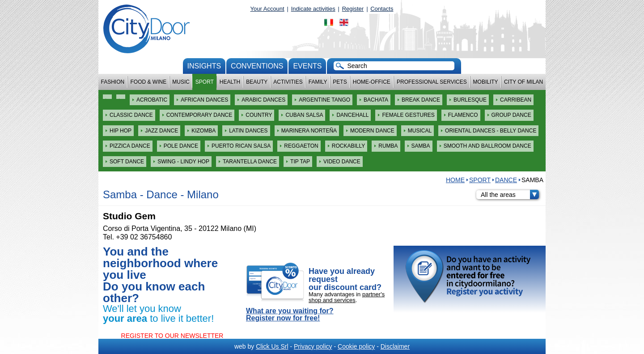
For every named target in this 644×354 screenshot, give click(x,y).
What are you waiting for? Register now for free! (290, 315)
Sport (205, 82)
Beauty (257, 82)
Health (230, 82)
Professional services (432, 82)
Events (307, 66)
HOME (455, 180)
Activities (288, 82)
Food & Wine (148, 82)
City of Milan (523, 82)
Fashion (113, 82)
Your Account (267, 9)
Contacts (382, 9)
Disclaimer (395, 346)
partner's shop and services (347, 297)
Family (318, 82)
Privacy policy (313, 346)
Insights (204, 66)
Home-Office (372, 82)
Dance (506, 180)
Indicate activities (313, 9)
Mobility (486, 82)
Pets (340, 82)
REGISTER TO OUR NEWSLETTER (172, 336)
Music (181, 82)
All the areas (510, 195)
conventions (257, 66)
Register (353, 9)
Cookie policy (356, 346)
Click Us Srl (272, 346)
